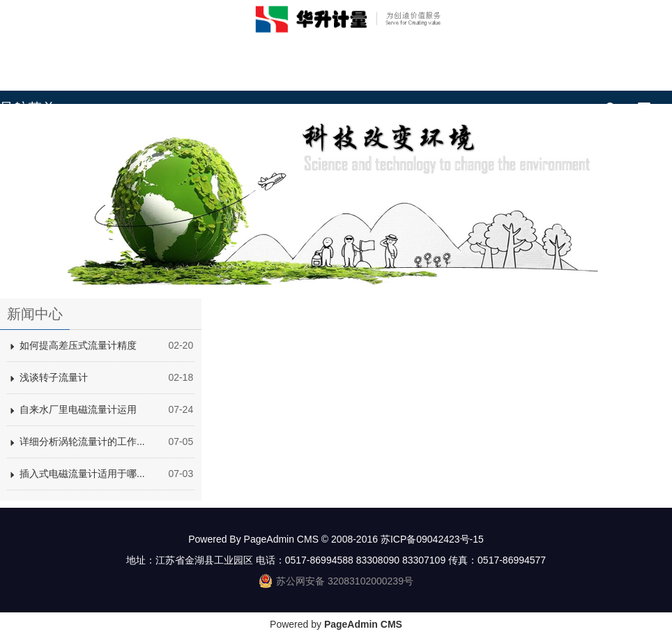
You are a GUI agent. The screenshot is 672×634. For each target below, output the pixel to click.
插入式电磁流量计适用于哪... (82, 474)
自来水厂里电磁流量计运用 (78, 409)
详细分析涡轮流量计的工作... (82, 441)
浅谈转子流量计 (54, 377)
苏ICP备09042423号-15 (432, 539)
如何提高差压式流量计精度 (78, 345)
